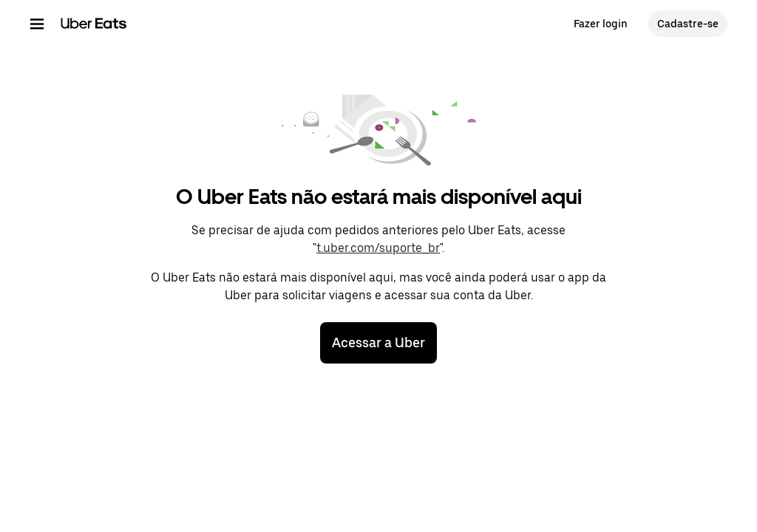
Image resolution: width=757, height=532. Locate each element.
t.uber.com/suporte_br (378, 248)
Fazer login (601, 24)
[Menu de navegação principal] (37, 24)
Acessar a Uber (378, 342)
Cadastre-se (688, 24)
